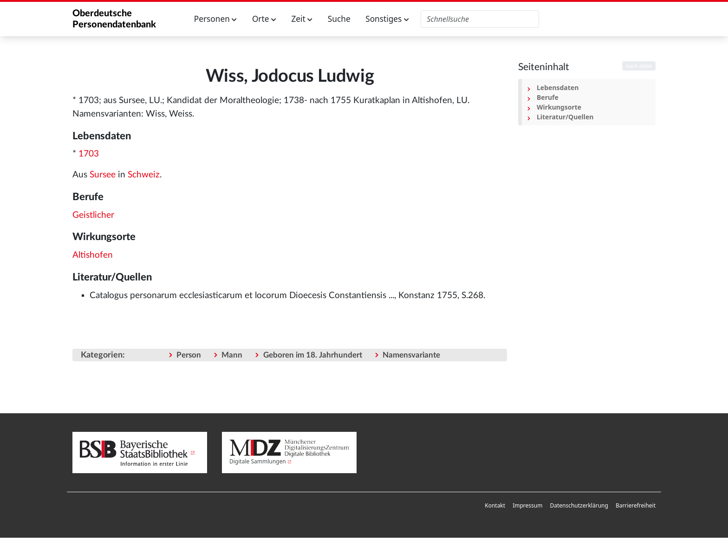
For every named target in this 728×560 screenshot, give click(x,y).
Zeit (302, 19)
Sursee (103, 175)
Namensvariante (411, 355)
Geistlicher (93, 215)
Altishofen (93, 255)
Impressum (527, 505)
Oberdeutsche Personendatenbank (114, 19)
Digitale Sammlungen (258, 461)
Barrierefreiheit (636, 505)
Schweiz (144, 175)
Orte (264, 19)
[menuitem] (495, 506)
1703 (89, 154)
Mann (232, 355)
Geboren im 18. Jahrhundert (313, 355)
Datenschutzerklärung (579, 505)
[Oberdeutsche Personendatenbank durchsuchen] (480, 19)
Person (189, 355)
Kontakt (495, 505)
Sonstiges (387, 19)
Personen (216, 19)
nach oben (639, 66)
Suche (339, 19)
